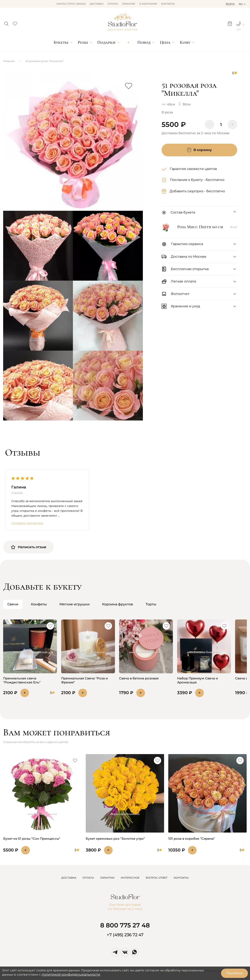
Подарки (106, 42)
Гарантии (129, 4)
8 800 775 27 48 (125, 925)
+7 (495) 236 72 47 (125, 935)
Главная (9, 61)
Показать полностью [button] (27, 523)
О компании (148, 4)
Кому (185, 42)
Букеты (61, 42)
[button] (6, 23)
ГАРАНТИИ (107, 878)
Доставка (97, 4)
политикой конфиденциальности (71, 974)
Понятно (234, 973)
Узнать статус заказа (71, 4)
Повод (144, 42)
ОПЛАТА (88, 878)
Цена (165, 42)
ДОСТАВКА (69, 878)
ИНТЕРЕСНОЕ (130, 878)
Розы (83, 42)
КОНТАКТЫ (181, 878)
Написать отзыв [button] (28, 547)
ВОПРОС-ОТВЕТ (157, 878)
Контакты (168, 4)
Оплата (113, 4)
